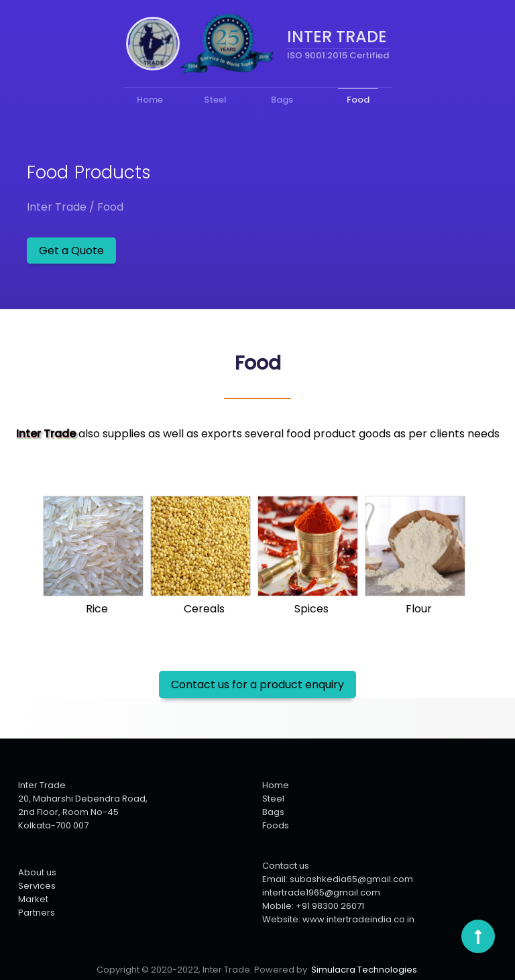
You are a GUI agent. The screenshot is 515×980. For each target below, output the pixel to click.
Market (33, 899)
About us (37, 872)
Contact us (286, 866)
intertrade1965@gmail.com (321, 892)
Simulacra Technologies (364, 970)
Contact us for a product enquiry (257, 685)
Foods (276, 825)
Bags (273, 812)
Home (276, 785)
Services (37, 886)
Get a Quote (71, 251)
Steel (273, 799)
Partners (37, 913)
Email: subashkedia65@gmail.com (338, 879)
